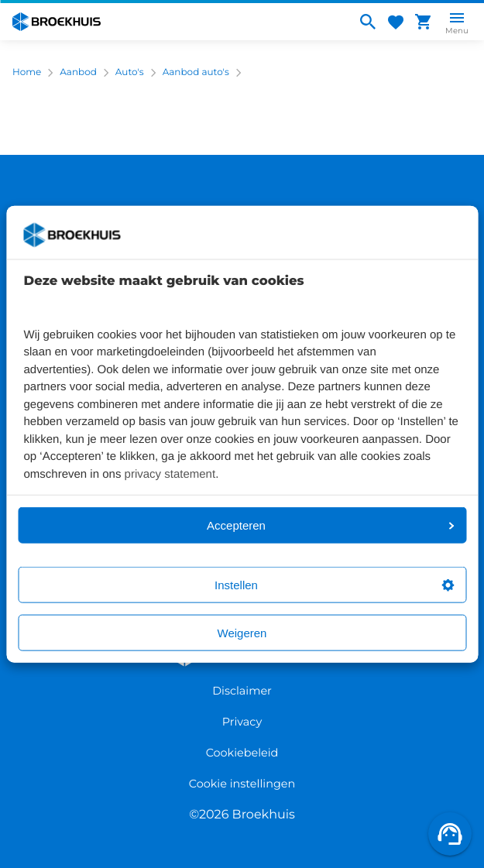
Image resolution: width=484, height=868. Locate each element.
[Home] (178, 22)
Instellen (334, 585)
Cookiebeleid (242, 753)
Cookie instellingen (242, 784)
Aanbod (78, 72)
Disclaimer (242, 691)
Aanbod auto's (196, 72)
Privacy (242, 722)
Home (27, 72)
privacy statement (170, 473)
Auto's (130, 72)
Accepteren (330, 525)
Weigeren (242, 633)
